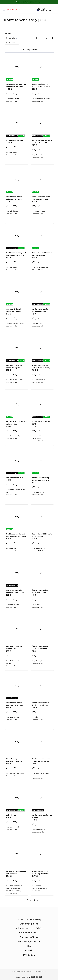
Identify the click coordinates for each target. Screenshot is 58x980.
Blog (29, 946)
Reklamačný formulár (29, 942)
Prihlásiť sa (29, 955)
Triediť (8, 33)
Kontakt (29, 950)
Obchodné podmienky (29, 919)
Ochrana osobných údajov (29, 928)
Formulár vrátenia (29, 937)
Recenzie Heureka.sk (29, 933)
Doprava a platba (29, 924)
